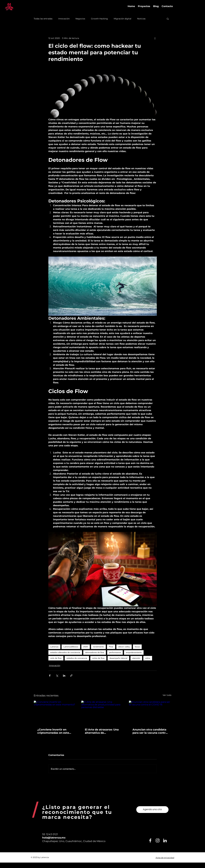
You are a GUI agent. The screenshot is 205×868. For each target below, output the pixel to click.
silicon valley (124, 647)
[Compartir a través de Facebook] (50, 676)
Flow (111, 647)
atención (136, 658)
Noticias (141, 19)
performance (115, 652)
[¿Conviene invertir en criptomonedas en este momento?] (55, 713)
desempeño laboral (118, 658)
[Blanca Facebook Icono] (150, 840)
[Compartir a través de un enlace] (71, 676)
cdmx (148, 658)
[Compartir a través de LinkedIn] (64, 676)
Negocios (80, 19)
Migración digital (123, 19)
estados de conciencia (77, 658)
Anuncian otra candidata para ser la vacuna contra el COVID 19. (150, 731)
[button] (168, 19)
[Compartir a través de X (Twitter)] (57, 676)
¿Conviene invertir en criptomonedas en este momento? (53, 731)
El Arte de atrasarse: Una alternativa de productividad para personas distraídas (102, 731)
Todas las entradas (43, 19)
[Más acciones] (155, 38)
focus (137, 647)
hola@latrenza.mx (54, 838)
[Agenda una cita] (152, 810)
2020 (86, 647)
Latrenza (54, 647)
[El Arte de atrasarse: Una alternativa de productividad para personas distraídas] (102, 713)
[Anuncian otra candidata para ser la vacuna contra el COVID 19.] (150, 713)
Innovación (64, 19)
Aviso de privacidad (165, 858)
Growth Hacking (99, 19)
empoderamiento (134, 652)
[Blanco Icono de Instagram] (158, 840)
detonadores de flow (95, 652)
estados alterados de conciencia (65, 652)
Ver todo (167, 695)
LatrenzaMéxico (71, 647)
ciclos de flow (98, 658)
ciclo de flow (56, 658)
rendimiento (98, 647)
